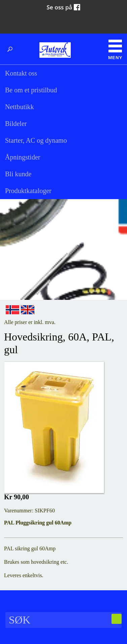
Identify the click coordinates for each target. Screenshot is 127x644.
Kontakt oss (21, 73)
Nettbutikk (20, 107)
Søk (12, 49)
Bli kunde (18, 174)
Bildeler (16, 124)
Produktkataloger (28, 191)
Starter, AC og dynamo (36, 140)
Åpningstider (23, 157)
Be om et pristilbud (31, 90)
